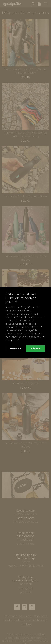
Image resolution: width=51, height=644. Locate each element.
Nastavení (16, 348)
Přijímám (35, 348)
